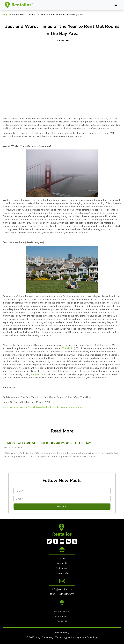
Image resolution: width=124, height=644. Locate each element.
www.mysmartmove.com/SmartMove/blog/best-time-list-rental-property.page (43, 407)
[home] (18, 5)
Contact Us (62, 573)
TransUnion (68, 348)
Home (62, 558)
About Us (62, 563)
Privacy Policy (62, 633)
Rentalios (36, 374)
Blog (5, 15)
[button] (116, 5)
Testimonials (62, 568)
